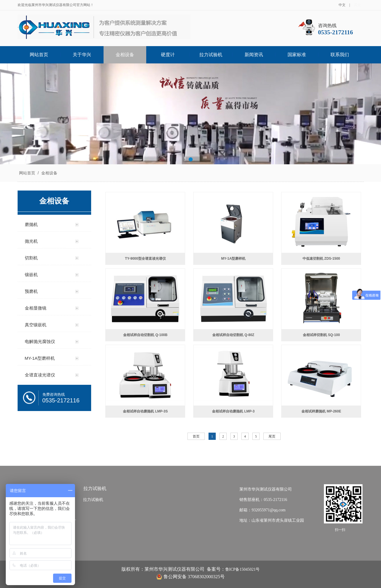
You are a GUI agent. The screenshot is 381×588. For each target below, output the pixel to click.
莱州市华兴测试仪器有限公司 (266, 489)
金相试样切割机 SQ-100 (321, 335)
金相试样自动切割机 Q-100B (145, 335)
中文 (342, 5)
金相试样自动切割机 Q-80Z (233, 335)
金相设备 (125, 55)
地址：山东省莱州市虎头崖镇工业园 (272, 520)
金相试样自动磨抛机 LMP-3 (233, 411)
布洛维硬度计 (64, 520)
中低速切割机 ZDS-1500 (321, 259)
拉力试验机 (211, 55)
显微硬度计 (62, 531)
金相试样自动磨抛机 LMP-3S (145, 411)
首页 (196, 436)
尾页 (272, 436)
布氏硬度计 (62, 510)
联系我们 (340, 55)
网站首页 (39, 55)
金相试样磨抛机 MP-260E (321, 411)
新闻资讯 (254, 55)
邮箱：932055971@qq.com (262, 510)
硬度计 (168, 55)
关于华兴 (82, 55)
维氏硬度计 (62, 541)
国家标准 (297, 55)
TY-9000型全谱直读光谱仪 (145, 259)
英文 (357, 5)
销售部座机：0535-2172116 (263, 500)
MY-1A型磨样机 (233, 259)
